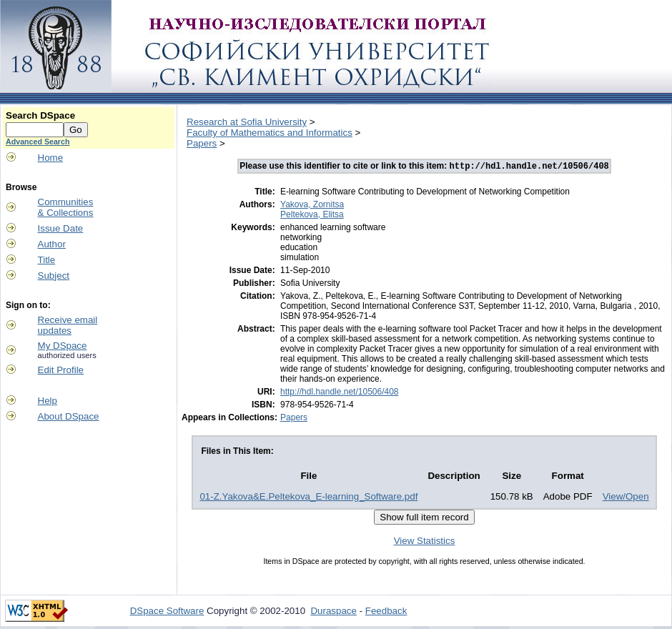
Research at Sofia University (247, 122)
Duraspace (333, 612)
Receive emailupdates (68, 325)
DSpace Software (167, 612)
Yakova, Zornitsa (312, 206)
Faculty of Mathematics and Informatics (270, 133)
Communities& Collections (66, 207)
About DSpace (69, 416)
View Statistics (425, 542)
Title (47, 260)
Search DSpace (40, 115)
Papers (202, 143)
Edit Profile (61, 370)
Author (52, 244)
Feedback (386, 612)
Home (51, 158)
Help (48, 401)
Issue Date (61, 228)
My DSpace (63, 346)
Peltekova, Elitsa (312, 216)
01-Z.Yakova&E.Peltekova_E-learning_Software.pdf (308, 498)
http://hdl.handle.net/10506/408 (339, 393)
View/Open (626, 498)
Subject (54, 276)
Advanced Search (38, 142)
